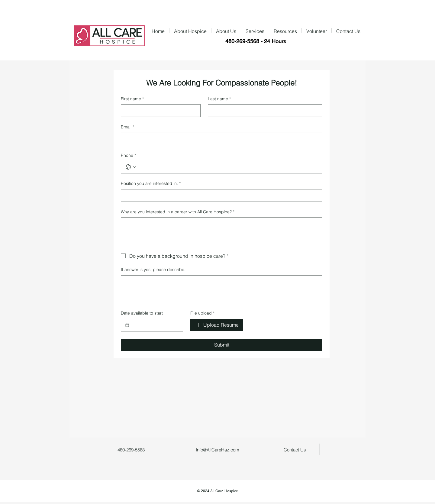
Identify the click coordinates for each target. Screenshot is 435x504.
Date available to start (142, 313)
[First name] (159, 111)
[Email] (220, 139)
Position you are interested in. (151, 184)
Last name (219, 99)
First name (132, 99)
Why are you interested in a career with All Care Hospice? (178, 212)
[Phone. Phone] (228, 167)
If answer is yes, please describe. (153, 270)
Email (127, 127)
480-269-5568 (242, 41)
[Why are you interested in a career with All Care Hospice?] (222, 231)
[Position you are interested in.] (220, 195)
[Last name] (263, 111)
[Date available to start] (127, 325)
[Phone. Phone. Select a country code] (131, 167)
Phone (128, 156)
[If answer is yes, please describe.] (222, 289)
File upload (202, 313)
